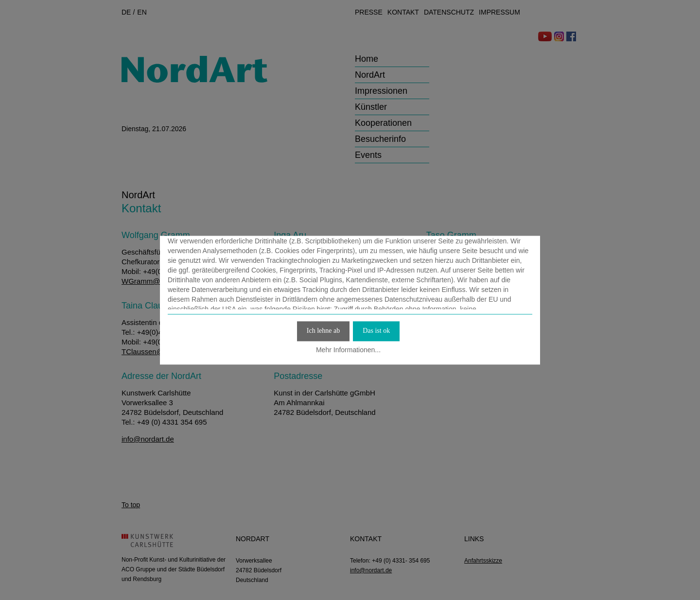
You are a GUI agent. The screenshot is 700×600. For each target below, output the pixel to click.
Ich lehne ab (323, 331)
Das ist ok (376, 331)
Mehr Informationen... (348, 350)
